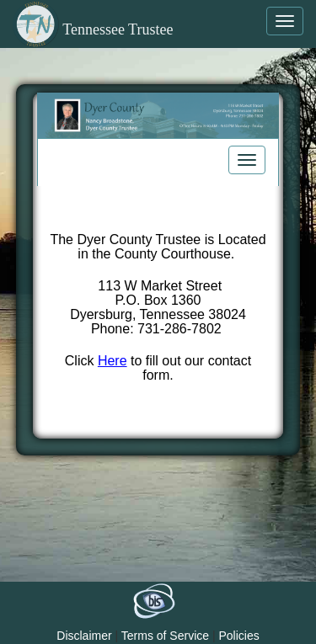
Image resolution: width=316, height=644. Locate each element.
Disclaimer (84, 636)
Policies (238, 636)
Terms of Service (165, 636)
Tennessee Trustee (93, 29)
